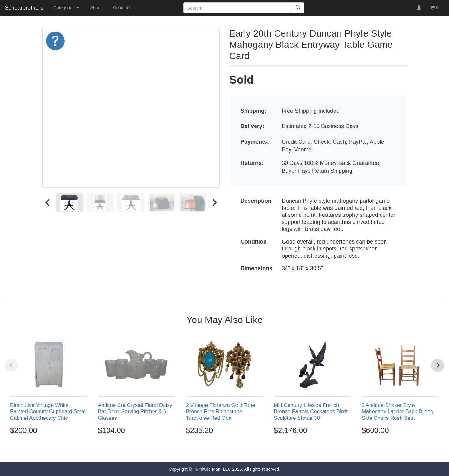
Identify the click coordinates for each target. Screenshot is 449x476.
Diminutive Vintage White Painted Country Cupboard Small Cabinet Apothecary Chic (48, 412)
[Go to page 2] (218, 451)
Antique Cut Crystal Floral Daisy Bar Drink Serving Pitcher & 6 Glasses (135, 412)
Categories (66, 8)
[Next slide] (214, 203)
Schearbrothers (24, 8)
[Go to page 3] (224, 451)
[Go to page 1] (211, 451)
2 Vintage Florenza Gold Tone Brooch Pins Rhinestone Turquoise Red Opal (220, 412)
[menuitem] (69, 203)
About (96, 8)
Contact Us (124, 8)
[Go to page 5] (238, 451)
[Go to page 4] (231, 451)
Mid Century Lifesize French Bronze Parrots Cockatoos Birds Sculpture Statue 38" (311, 412)
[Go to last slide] (48, 203)
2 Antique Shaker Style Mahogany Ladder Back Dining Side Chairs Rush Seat (398, 412)
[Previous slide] (11, 365)
